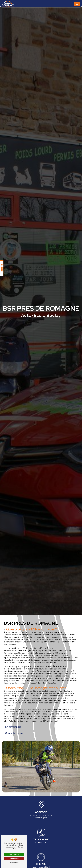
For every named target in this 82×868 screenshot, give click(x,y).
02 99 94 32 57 (41, 842)
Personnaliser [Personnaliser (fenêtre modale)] (14, 863)
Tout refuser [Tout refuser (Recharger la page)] (14, 859)
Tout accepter (14, 854)
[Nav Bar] (77, 4)
